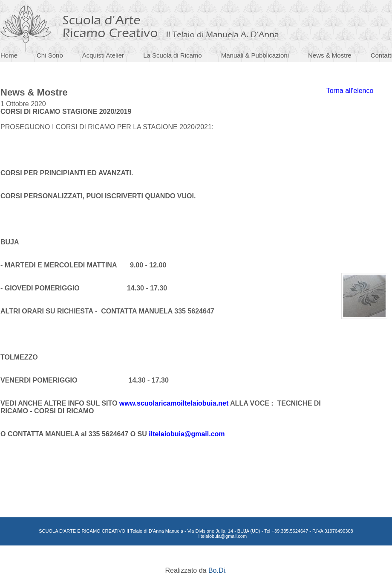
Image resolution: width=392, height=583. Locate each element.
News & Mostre (330, 55)
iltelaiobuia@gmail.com (187, 434)
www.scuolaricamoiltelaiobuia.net (174, 403)
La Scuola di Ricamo (173, 55)
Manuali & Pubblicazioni (255, 55)
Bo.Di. (218, 570)
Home (9, 55)
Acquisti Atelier (103, 55)
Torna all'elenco (350, 91)
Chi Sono (50, 55)
